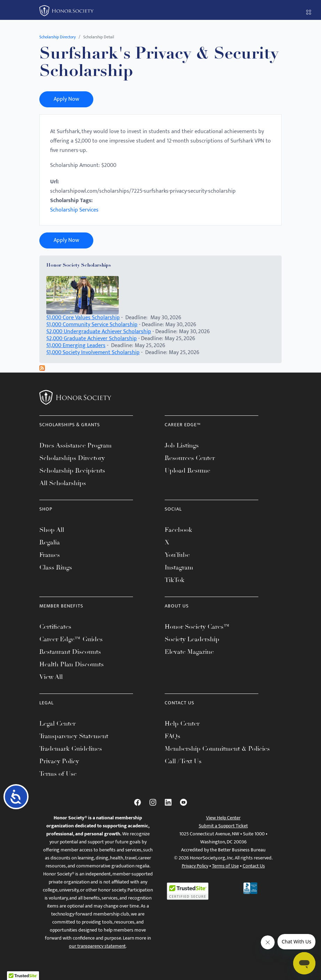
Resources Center (190, 458)
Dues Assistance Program (76, 445)
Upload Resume (187, 470)
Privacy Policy (59, 761)
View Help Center (223, 818)
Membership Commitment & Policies (217, 749)
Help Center (182, 723)
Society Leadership (192, 639)
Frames (50, 555)
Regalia (50, 542)
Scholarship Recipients (72, 470)
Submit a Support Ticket (223, 826)
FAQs (173, 736)
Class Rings (56, 567)
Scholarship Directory (58, 37)
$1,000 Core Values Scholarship (83, 318)
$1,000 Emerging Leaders (76, 346)
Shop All (52, 530)
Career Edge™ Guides (71, 639)
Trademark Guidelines (71, 749)
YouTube (177, 555)
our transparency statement (97, 946)
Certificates (55, 627)
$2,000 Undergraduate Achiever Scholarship (99, 332)
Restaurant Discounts (70, 652)
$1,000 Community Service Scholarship (92, 325)
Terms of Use (58, 774)
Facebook (178, 530)
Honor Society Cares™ (197, 627)
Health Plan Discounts (72, 664)
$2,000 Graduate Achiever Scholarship (92, 339)
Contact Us (254, 866)
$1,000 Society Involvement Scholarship (93, 353)
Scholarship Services (74, 210)
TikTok (175, 580)
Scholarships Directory (72, 458)
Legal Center (57, 723)
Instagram (179, 567)
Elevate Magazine (189, 652)
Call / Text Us (183, 761)
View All (51, 677)
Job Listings (182, 445)
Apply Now (66, 99)
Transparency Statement (74, 736)
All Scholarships (63, 483)
